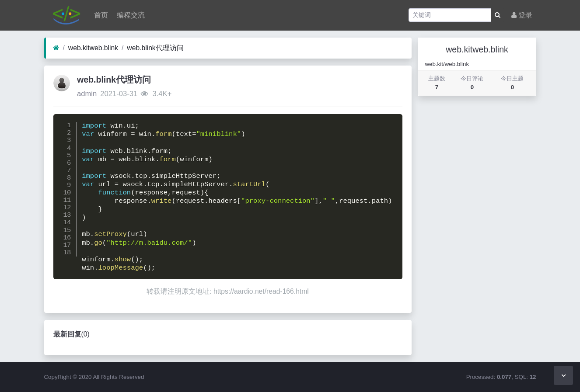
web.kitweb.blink (93, 48)
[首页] (56, 48)
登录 (522, 15)
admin (87, 94)
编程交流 (130, 15)
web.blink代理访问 (155, 48)
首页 (100, 15)
